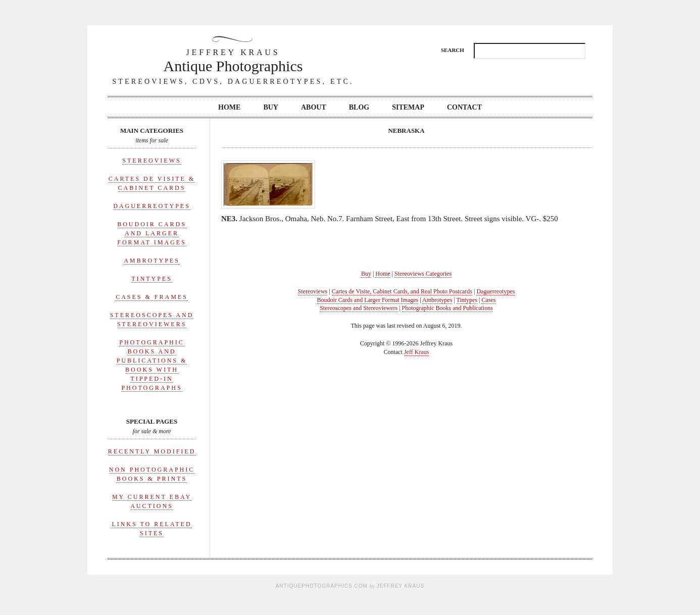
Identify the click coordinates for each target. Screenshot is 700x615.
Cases (488, 300)
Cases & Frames (152, 297)
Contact (464, 107)
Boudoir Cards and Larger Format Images (152, 233)
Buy (271, 107)
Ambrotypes (152, 261)
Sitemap (408, 107)
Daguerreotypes (152, 206)
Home (229, 107)
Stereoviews (152, 161)
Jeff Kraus (416, 352)
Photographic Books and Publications (447, 308)
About (314, 107)
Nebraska (406, 131)
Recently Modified (152, 451)
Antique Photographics (233, 60)
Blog (359, 107)
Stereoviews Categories (423, 274)
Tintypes (152, 279)
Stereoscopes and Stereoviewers (359, 308)
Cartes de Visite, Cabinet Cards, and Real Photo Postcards (402, 291)
